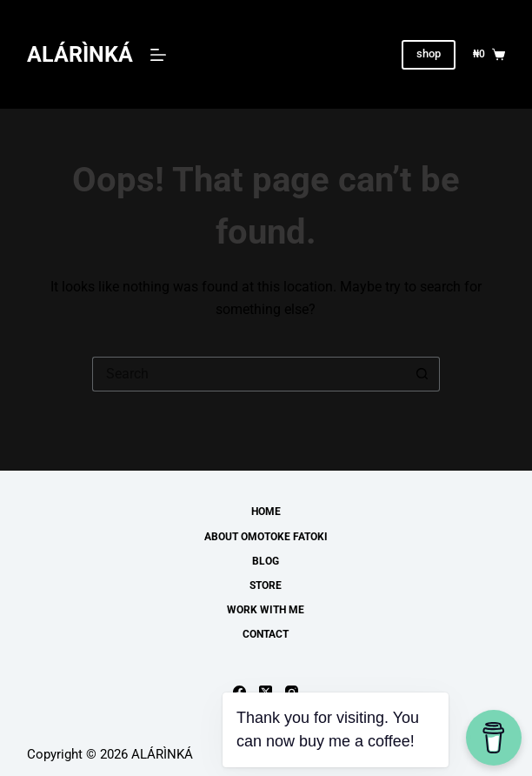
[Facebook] (239, 692)
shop (429, 54)
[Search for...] (249, 374)
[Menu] (158, 55)
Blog (266, 561)
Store (266, 585)
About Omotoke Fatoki (266, 537)
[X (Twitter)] (266, 692)
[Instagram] (292, 692)
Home (266, 512)
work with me (266, 610)
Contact (266, 634)
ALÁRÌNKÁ (80, 54)
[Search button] (422, 374)
